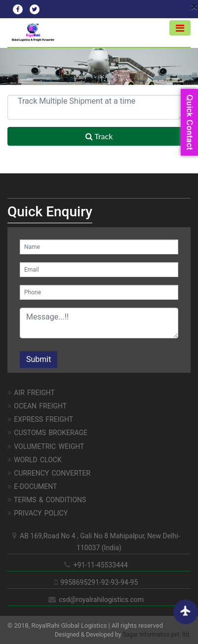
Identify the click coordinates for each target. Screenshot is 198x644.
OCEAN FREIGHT (37, 406)
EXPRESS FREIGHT (40, 419)
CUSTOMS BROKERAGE (47, 433)
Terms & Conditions (47, 500)
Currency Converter (49, 473)
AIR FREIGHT (31, 393)
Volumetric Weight (46, 446)
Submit (39, 359)
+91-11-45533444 (99, 565)
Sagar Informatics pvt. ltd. (157, 635)
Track (99, 136)
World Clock (35, 460)
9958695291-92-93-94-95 (99, 582)
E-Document (32, 486)
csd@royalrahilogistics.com (99, 600)
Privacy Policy (38, 513)
